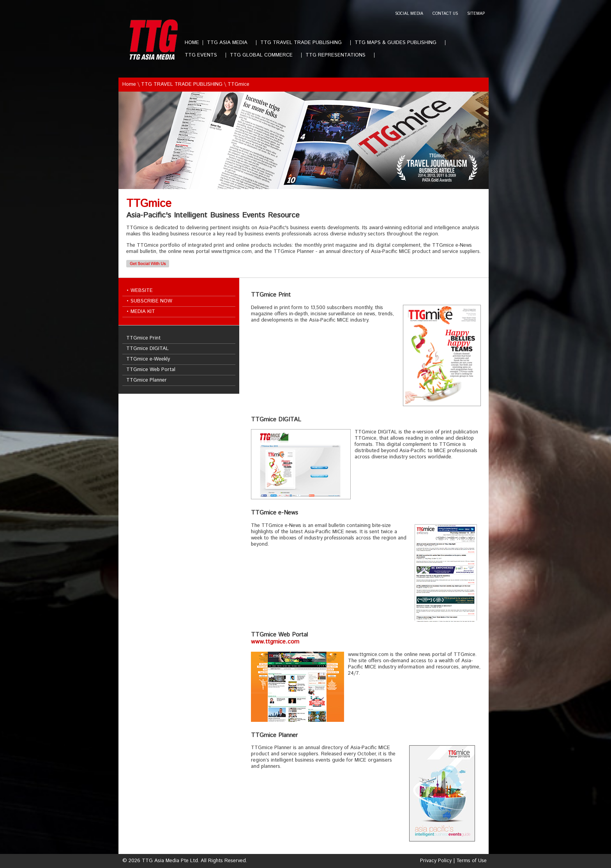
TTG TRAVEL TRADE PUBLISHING (304, 43)
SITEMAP (476, 14)
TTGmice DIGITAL (147, 349)
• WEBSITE (140, 291)
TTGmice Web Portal (151, 370)
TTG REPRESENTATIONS (339, 55)
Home (129, 84)
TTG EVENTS (204, 55)
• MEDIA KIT (141, 312)
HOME (192, 43)
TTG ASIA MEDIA (230, 43)
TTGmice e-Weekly (148, 359)
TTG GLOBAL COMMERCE (264, 55)
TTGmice (238, 84)
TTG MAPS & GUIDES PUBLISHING (399, 43)
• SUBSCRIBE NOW (149, 301)
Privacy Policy (436, 861)
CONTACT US (445, 14)
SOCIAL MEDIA (409, 14)
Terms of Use (471, 861)
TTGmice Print (143, 338)
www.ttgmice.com (275, 642)
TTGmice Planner (147, 380)
